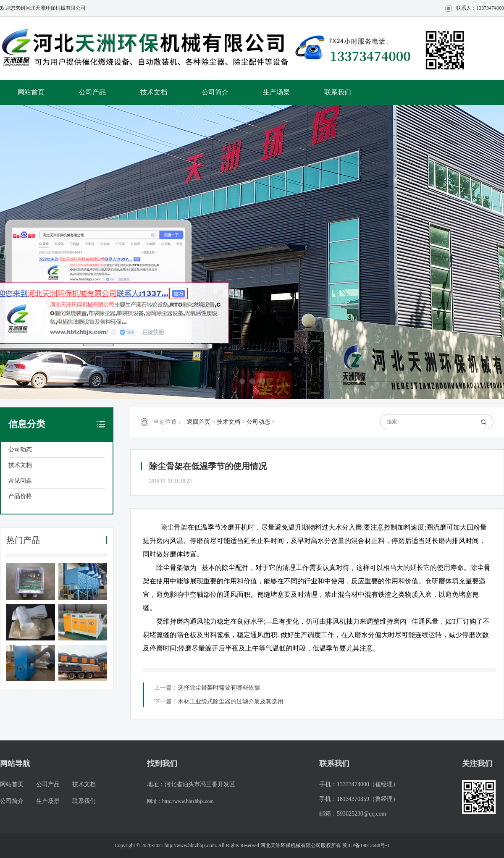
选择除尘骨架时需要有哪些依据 (219, 688)
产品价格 (20, 496)
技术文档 (154, 92)
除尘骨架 (174, 527)
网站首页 (31, 92)
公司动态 (20, 450)
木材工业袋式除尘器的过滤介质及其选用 (231, 702)
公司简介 (215, 92)
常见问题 (20, 481)
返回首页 (199, 422)
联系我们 (338, 92)
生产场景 (276, 92)
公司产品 (92, 92)
